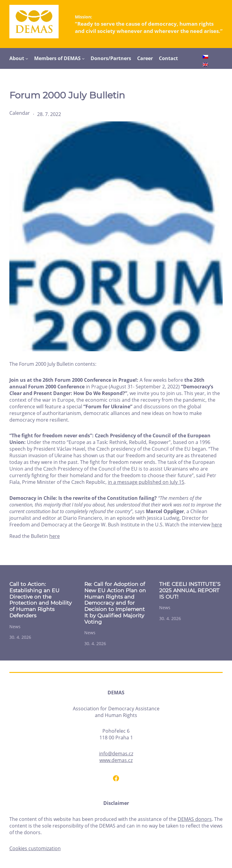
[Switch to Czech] (205, 58)
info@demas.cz (116, 754)
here (217, 525)
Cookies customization (35, 848)
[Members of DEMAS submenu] (83, 58)
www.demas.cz (116, 760)
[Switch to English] (205, 65)
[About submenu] (27, 58)
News (15, 627)
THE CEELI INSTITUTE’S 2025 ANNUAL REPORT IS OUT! (190, 590)
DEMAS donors (195, 819)
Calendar (20, 113)
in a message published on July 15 (146, 482)
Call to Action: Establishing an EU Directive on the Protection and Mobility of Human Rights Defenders (40, 600)
